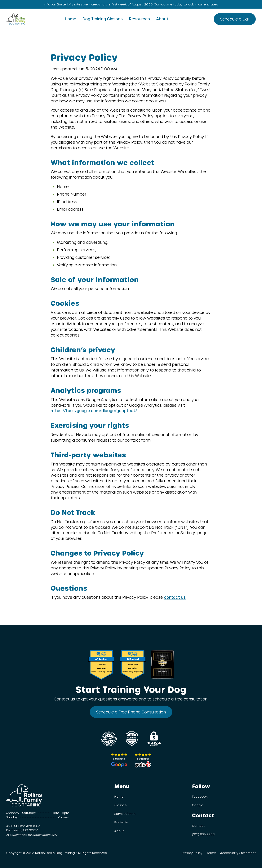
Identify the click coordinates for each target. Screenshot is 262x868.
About (162, 19)
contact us (175, 597)
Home (71, 19)
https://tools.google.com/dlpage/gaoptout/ (94, 411)
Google (198, 805)
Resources (139, 19)
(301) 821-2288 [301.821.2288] (203, 834)
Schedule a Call (235, 19)
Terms (211, 853)
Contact (198, 826)
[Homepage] (16, 18)
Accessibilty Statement (238, 853)
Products (121, 822)
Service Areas (125, 814)
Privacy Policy (192, 853)
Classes (120, 805)
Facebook (200, 796)
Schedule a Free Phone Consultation (131, 712)
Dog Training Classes (103, 19)
